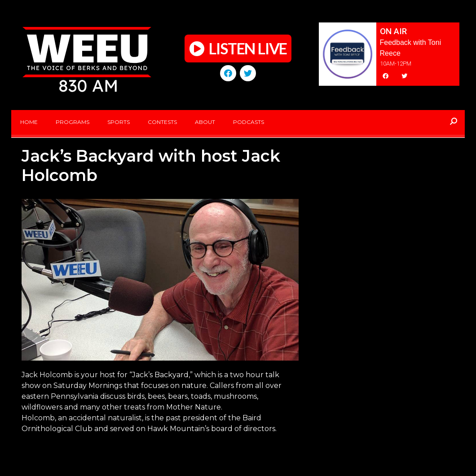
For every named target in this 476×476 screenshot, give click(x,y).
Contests (162, 122)
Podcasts (249, 122)
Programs (73, 122)
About (205, 122)
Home (29, 122)
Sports (119, 122)
